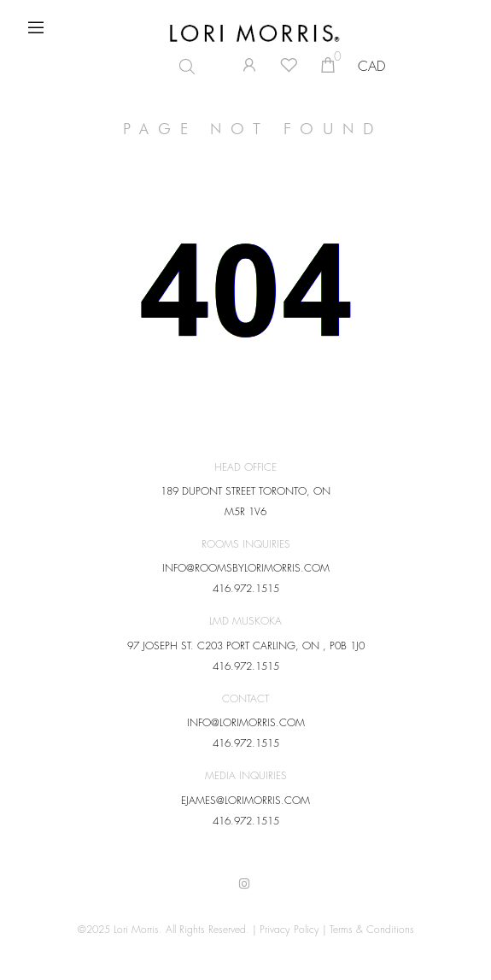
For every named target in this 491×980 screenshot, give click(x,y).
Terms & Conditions (372, 930)
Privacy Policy (289, 930)
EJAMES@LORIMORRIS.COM (245, 801)
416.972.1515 (246, 589)
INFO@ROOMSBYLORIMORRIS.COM (246, 568)
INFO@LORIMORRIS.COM (246, 723)
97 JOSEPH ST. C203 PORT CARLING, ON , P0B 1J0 (246, 646)
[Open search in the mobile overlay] (190, 67)
